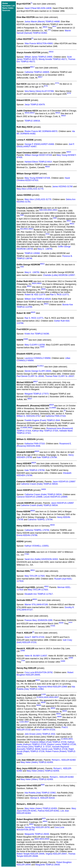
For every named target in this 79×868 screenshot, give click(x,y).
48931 (33, 570)
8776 (57, 83)
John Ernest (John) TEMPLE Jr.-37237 (34, 747)
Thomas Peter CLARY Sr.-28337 (60, 376)
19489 (63, 661)
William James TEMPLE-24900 (38, 57)
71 (31, 3)
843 (22, 229)
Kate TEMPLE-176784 (47, 457)
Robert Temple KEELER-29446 (31, 854)
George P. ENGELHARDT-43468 (39, 144)
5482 (41, 210)
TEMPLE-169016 (32, 121)
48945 (47, 839)
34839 (43, 489)
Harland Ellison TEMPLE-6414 (38, 162)
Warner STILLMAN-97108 (36, 605)
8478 (44, 819)
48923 (31, 229)
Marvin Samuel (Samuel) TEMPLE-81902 (44, 32)
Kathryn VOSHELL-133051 (37, 546)
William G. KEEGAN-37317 (29, 416)
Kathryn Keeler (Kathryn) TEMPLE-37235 (46, 743)
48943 (31, 824)
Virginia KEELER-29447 (56, 854)
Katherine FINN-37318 (56, 416)
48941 (71, 739)
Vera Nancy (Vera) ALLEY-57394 (39, 91)
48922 (55, 210)
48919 (32, 113)
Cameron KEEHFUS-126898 (29, 497)
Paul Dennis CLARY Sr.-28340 (30, 376)
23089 (26, 339)
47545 (53, 626)
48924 (34, 283)
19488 (22, 651)
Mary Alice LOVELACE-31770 (30, 189)
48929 (37, 451)
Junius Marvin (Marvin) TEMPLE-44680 (42, 22)
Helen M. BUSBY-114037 (36, 656)
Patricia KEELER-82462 (48, 811)
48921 (50, 210)
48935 (46, 697)
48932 (35, 599)
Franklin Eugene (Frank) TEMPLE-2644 (42, 420)
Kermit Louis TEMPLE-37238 (54, 749)
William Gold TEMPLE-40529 (38, 299)
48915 (45, 27)
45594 (61, 623)
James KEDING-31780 (62, 187)
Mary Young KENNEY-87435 (37, 178)
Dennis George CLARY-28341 (38, 371)
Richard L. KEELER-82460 (64, 760)
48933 (38, 680)
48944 (42, 839)
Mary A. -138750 (45, 249)
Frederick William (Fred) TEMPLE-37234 (48, 742)
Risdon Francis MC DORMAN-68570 (41, 131)
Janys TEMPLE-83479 (35, 105)
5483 (45, 210)
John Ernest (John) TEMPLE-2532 (40, 734)
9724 (47, 234)
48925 (39, 283)
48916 (51, 52)
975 (49, 30)
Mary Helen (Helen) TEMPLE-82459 (37, 762)
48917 (32, 67)
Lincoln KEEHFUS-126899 (55, 497)
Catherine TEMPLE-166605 (37, 72)
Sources (6, 10)
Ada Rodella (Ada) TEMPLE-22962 (40, 793)
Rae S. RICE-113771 (60, 295)
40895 (54, 408)
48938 (39, 705)
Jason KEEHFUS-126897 (64, 482)
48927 (36, 382)
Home (5, 3)
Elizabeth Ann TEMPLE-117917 (39, 594)
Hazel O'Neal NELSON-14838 (38, 8)
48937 (57, 697)
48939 (58, 714)
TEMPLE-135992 (32, 253)
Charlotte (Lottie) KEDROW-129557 (59, 275)
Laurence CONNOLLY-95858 (37, 358)
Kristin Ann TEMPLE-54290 (37, 334)
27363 (27, 554)
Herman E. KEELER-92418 (42, 798)
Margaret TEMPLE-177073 (36, 394)
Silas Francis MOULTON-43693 (39, 43)
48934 (41, 697)
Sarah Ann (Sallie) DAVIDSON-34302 (41, 559)
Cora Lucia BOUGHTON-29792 (39, 672)
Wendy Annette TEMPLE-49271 (53, 59)
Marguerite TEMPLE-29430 (37, 834)
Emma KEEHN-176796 (27, 535)
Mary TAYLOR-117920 (35, 576)
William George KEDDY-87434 (38, 155)
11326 (43, 694)
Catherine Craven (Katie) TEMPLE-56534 (39, 484)
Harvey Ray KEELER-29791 (37, 827)
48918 (27, 113)
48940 (59, 717)
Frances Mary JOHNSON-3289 (38, 620)
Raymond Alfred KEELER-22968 (52, 687)
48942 (45, 821)
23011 (42, 366)
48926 (43, 289)
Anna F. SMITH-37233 (34, 637)
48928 (51, 405)
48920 (69, 152)
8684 (43, 785)
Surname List (9, 6)
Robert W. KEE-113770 (35, 295)
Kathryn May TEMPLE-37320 (45, 431)
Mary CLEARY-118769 (35, 345)
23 (32, 38)
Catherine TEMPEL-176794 (40, 520)
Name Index (8, 8)
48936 (51, 697)
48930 (33, 511)
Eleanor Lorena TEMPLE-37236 (62, 744)
